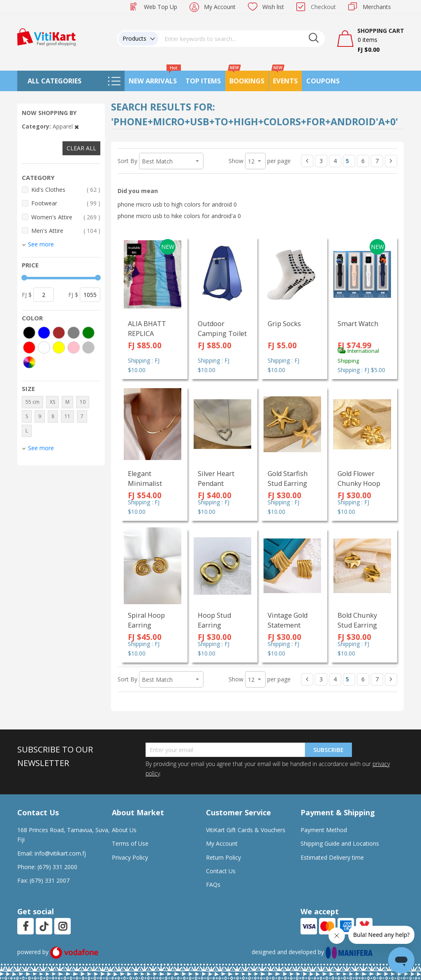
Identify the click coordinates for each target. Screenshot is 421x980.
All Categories (54, 81)
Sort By (127, 161)
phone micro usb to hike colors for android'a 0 (179, 216)
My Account (220, 7)
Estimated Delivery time (332, 857)
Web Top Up (161, 7)
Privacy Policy (130, 857)
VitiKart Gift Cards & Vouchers (246, 830)
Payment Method (324, 830)
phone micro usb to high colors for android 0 (177, 204)
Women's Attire (66, 217)
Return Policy (223, 857)
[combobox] (242, 39)
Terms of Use (130, 843)
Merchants (377, 7)
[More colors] (29, 362)
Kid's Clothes (66, 190)
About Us (124, 830)
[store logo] (46, 36)
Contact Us (221, 871)
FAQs (213, 885)
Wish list (273, 7)
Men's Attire (66, 231)
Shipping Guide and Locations (340, 843)
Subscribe (328, 750)
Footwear (66, 203)
